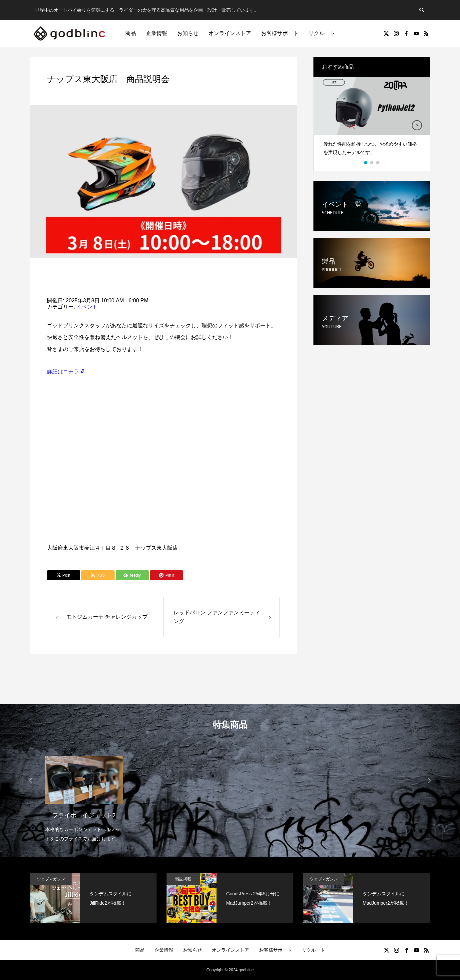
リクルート (322, 33)
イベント (87, 307)
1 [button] (366, 163)
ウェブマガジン (51, 879)
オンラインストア (230, 33)
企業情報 (157, 33)
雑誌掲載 (183, 879)
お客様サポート (280, 33)
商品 (131, 33)
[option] (372, 119)
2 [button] (372, 163)
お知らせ (188, 33)
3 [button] (378, 163)
